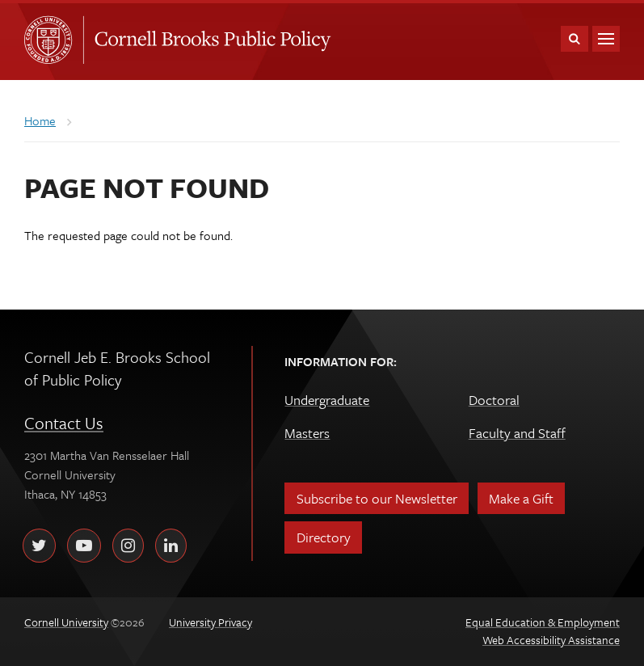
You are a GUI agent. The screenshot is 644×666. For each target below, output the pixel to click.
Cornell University (53, 40)
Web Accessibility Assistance (551, 640)
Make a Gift (521, 498)
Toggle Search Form (575, 39)
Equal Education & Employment (543, 622)
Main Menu (606, 39)
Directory (324, 537)
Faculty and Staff (517, 433)
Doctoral (494, 400)
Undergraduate (327, 400)
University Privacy (210, 622)
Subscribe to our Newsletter (377, 498)
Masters (307, 433)
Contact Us (64, 423)
